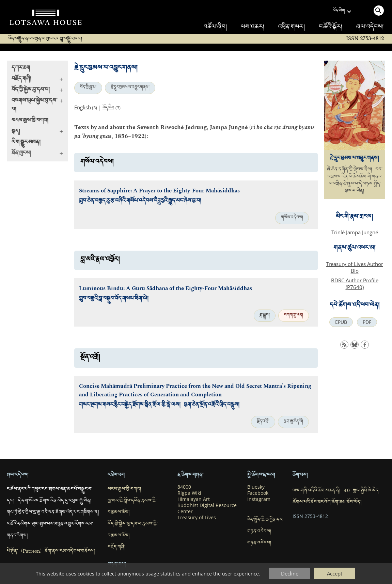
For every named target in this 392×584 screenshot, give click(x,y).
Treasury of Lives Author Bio (355, 267)
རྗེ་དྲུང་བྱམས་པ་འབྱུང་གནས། (130, 88)
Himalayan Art (194, 499)
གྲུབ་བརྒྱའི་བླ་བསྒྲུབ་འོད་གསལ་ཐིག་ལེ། (114, 299)
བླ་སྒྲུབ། (265, 316)
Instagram (259, 499)
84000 (184, 487)
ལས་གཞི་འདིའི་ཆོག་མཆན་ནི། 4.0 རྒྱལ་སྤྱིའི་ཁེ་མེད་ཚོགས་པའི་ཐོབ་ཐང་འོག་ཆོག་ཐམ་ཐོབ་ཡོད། (336, 497)
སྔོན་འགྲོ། (263, 422)
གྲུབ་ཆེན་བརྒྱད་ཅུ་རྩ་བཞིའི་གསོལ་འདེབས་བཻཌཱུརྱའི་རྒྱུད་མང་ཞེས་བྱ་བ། (140, 201)
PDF (367, 322)
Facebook (258, 493)
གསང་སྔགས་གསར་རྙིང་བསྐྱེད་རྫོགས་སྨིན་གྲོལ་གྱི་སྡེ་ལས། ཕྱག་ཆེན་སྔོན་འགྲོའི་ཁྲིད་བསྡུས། (159, 405)
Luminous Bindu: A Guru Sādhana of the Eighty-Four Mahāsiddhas (166, 289)
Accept (335, 573)
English (83, 107)
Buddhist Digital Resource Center (207, 508)
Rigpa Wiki (189, 493)
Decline (290, 573)
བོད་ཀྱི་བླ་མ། (88, 88)
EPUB (341, 322)
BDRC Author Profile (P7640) (355, 284)
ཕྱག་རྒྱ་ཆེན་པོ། (293, 422)
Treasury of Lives (197, 518)
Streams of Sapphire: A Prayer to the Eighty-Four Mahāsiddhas (159, 191)
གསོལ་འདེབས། (292, 218)
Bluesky (256, 487)
